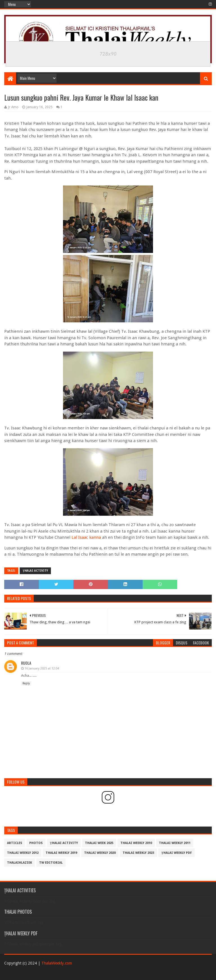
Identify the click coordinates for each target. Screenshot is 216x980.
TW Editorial (51, 863)
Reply (26, 683)
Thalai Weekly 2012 (23, 853)
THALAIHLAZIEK (20, 863)
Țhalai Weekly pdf (176, 853)
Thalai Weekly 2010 (136, 843)
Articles (15, 843)
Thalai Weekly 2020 (100, 853)
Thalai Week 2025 (99, 843)
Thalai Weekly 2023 (138, 853)
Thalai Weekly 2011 (175, 843)
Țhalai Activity (35, 571)
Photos (36, 843)
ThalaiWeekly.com (57, 963)
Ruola (26, 663)
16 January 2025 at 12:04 (42, 668)
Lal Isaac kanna (86, 537)
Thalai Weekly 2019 (61, 853)
